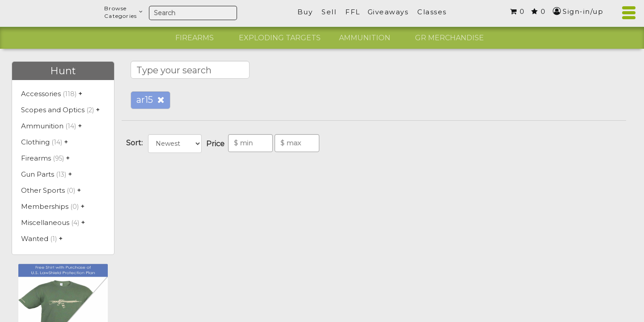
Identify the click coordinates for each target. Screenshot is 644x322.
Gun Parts (38, 174)
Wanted (35, 239)
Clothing (35, 142)
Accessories (41, 94)
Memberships (45, 206)
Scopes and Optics (53, 110)
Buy (305, 12)
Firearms (195, 38)
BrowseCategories (124, 12)
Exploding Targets (280, 38)
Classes (432, 12)
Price (217, 144)
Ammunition (365, 38)
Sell (329, 12)
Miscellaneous (45, 222)
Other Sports (43, 190)
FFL (353, 12)
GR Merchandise (449, 38)
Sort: (136, 143)
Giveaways (388, 12)
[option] (195, 38)
